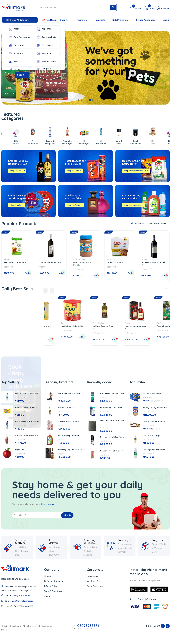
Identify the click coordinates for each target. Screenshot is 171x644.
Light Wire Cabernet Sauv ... (49, 262)
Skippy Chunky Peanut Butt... (155, 409)
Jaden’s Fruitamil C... (118, 261)
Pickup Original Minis (154, 394)
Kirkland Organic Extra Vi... (122, 327)
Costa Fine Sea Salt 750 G (113, 395)
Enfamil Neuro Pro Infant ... (58, 327)
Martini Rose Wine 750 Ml (70, 424)
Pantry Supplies (118, 322)
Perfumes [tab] (135, 223)
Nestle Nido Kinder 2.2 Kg (92, 327)
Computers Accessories (45, 70)
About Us (48, 585)
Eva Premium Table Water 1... (25, 395)
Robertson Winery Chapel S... (151, 262)
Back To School (46, 62)
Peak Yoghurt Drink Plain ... (113, 410)
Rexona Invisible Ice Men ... (113, 441)
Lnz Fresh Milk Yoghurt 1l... (155, 438)
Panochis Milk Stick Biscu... (110, 456)
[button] (78, 100)
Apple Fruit (20, 455)
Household (44, 53)
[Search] (113, 8)
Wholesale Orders (95, 590)
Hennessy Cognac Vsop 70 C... (154, 327)
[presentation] (47, 290)
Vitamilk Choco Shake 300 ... (26, 441)
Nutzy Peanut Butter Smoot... (84, 262)
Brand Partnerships (96, 595)
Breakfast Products (80, 258)
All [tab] (125, 223)
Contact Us (49, 605)
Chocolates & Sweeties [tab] (155, 223)
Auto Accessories (19, 37)
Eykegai (5, 639)
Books (14, 70)
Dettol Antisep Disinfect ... (70, 440)
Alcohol (15, 29)
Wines (41, 258)
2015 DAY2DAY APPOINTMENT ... (109, 425)
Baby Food (111, 258)
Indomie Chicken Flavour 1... (28, 410)
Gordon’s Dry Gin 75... (69, 409)
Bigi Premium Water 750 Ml (28, 425)
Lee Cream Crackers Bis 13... (17, 262)
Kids (13, 62)
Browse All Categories (20, 20)
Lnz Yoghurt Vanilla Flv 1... (155, 453)
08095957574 (88, 635)
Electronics (44, 45)
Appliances (44, 29)
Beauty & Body (46, 37)
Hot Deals (51, 20)
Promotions (92, 585)
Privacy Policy (51, 595)
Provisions (16, 53)
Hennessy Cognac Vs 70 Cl (70, 455)
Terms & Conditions (53, 600)
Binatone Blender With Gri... (70, 395)
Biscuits (7, 258)
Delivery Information (54, 590)
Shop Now (22, 75)
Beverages (16, 45)
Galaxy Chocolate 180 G (156, 423)
